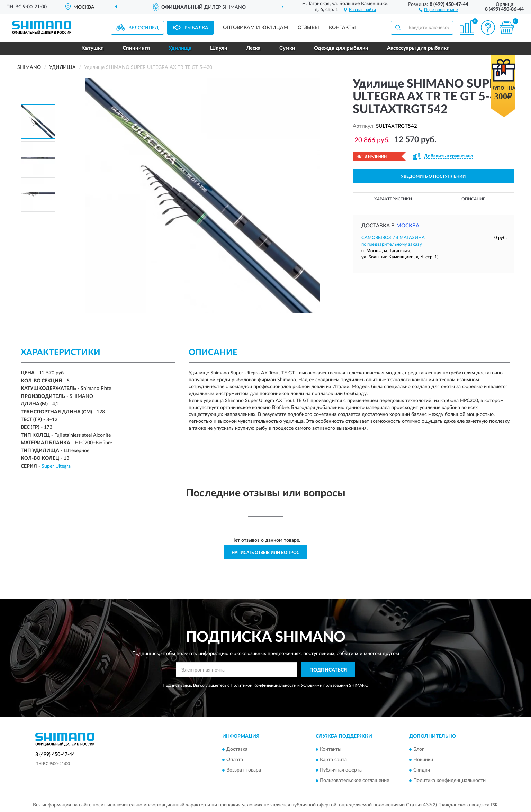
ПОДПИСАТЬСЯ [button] (328, 670)
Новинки (423, 760)
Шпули (219, 48)
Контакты (342, 28)
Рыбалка (196, 28)
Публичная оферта (341, 770)
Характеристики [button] (393, 199)
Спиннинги (136, 48)
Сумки (287, 48)
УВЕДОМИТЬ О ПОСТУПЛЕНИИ (433, 176)
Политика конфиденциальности (449, 781)
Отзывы (308, 28)
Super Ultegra (56, 466)
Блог (419, 749)
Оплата (235, 760)
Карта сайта (333, 760)
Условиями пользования (324, 685)
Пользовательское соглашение (354, 781)
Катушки (93, 48)
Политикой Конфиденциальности (263, 685)
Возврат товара (244, 770)
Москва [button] (408, 226)
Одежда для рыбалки (341, 48)
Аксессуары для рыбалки (418, 48)
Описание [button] (473, 199)
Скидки (422, 770)
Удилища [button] (180, 48)
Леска (253, 48)
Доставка (237, 749)
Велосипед (143, 28)
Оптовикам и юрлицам (255, 28)
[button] (438, 9)
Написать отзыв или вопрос (265, 553)
